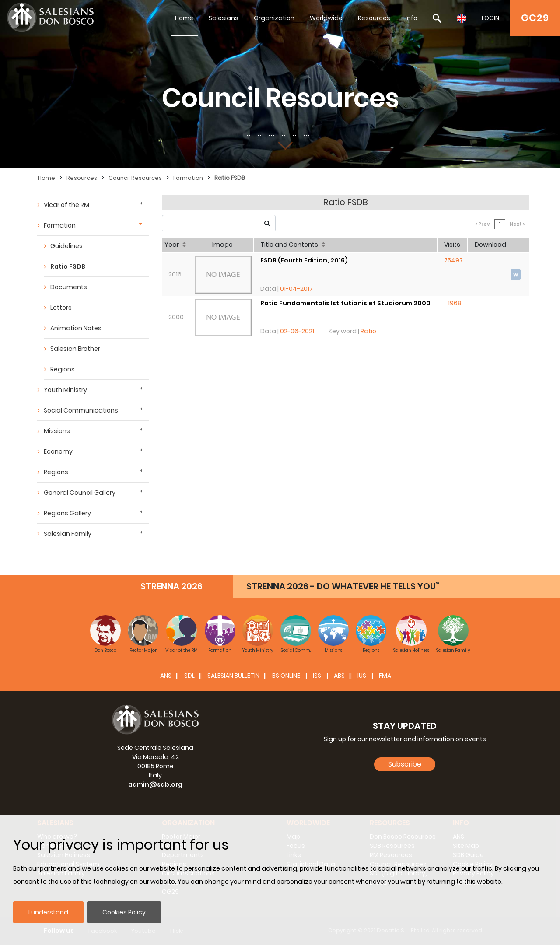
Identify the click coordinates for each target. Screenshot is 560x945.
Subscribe (405, 764)
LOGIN (490, 18)
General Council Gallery (80, 493)
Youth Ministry (65, 390)
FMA (385, 675)
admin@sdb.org (155, 784)
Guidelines (66, 246)
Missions (57, 431)
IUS (362, 675)
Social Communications (81, 410)
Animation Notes (76, 328)
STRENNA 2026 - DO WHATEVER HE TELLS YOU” (343, 586)
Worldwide (326, 18)
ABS (339, 675)
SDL (189, 675)
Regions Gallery (67, 513)
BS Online (286, 675)
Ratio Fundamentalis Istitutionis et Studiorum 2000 (345, 303)
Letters (61, 308)
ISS (317, 675)
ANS (166, 675)
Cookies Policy (124, 912)
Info (411, 18)
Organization (274, 18)
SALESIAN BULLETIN (233, 675)
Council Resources (135, 178)
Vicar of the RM (66, 205)
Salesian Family (68, 534)
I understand (48, 912)
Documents (69, 287)
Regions (63, 369)
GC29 (535, 18)
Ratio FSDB (230, 178)
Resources (374, 18)
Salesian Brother (75, 349)
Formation (188, 178)
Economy (58, 451)
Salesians (224, 18)
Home (184, 18)
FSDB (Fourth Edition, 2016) (304, 260)
